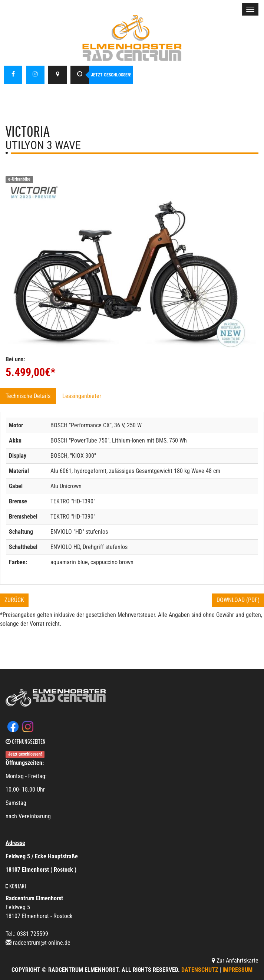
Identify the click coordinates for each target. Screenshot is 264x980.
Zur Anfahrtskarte (235, 961)
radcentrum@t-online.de (42, 943)
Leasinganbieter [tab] (82, 396)
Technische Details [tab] (28, 396)
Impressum (237, 970)
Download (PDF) (238, 600)
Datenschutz (200, 970)
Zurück (14, 600)
